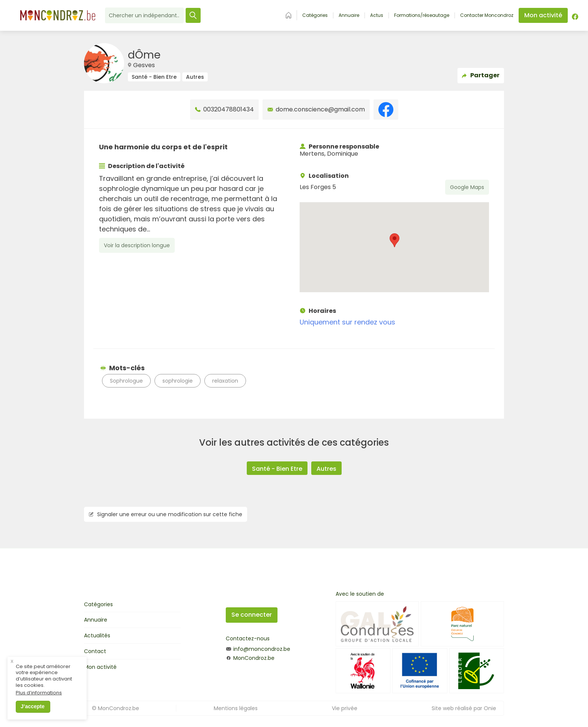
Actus (377, 15)
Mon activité (100, 667)
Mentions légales (236, 708)
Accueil (289, 15)
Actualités (97, 635)
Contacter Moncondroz (487, 15)
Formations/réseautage (422, 15)
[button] (394, 240)
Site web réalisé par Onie (464, 708)
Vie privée (345, 708)
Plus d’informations (39, 695)
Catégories (315, 15)
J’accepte (33, 708)
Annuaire (349, 15)
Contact (95, 651)
